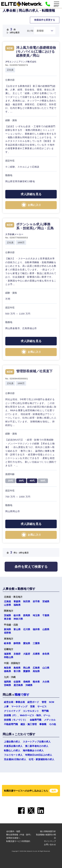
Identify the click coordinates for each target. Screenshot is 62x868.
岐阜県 (7, 643)
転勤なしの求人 (12, 750)
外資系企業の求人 (13, 746)
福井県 (36, 629)
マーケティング (19, 706)
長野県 (7, 633)
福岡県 (7, 682)
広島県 (36, 668)
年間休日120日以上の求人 (39, 755)
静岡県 (17, 643)
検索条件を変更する (45, 20)
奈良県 (46, 654)
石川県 (27, 629)
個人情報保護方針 (48, 831)
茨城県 (7, 615)
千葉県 (46, 615)
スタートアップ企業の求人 (37, 742)
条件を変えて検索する (31, 567)
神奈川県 (18, 619)
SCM (52, 702)
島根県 (17, 668)
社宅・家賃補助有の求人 (41, 759)
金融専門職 (36, 720)
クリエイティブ (12, 711)
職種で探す (22, 695)
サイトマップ (50, 841)
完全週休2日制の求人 (15, 759)
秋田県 (27, 601)
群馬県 (27, 615)
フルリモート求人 (13, 755)
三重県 (36, 643)
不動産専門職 (11, 724)
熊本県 (36, 682)
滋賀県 (7, 654)
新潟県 (7, 629)
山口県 (46, 668)
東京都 (7, 619)
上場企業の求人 (12, 742)
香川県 (17, 671)
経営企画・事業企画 (14, 702)
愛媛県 (27, 671)
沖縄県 (29, 685)
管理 (44, 702)
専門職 (45, 711)
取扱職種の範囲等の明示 (46, 836)
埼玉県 (36, 615)
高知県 (36, 671)
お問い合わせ (50, 845)
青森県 (17, 601)
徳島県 (7, 671)
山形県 (7, 605)
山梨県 (46, 629)
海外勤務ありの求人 (33, 750)
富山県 (17, 629)
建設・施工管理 (29, 724)
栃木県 (17, 615)
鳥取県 (7, 668)
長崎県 (27, 682)
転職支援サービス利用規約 (18, 841)
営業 (32, 706)
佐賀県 (17, 682)
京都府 (17, 654)
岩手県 (36, 601)
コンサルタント (31, 711)
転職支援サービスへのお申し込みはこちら (31, 791)
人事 (6, 706)
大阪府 (27, 654)
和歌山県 (9, 657)
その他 (52, 724)
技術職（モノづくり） (16, 720)
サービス (42, 706)
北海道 (7, 601)
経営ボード (33, 702)
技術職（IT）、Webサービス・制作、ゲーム (27, 715)
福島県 (17, 605)
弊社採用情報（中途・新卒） (19, 835)
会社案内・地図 (13, 831)
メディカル (50, 720)
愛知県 (27, 643)
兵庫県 (36, 654)
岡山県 (27, 668)
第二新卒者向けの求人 (37, 746)
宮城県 (46, 601)
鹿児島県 (18, 685)
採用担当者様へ (13, 838)
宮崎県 (7, 685)
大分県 (46, 682)
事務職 (43, 724)
